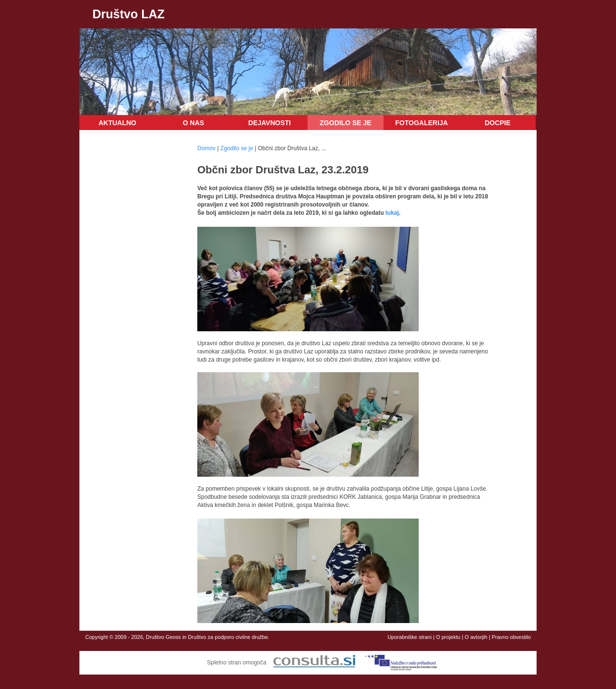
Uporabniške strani (410, 637)
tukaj (392, 213)
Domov (206, 148)
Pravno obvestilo (511, 637)
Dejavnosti (269, 123)
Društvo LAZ (128, 14)
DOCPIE (498, 123)
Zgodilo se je (345, 123)
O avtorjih (476, 637)
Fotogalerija (421, 123)
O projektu (448, 637)
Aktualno (118, 123)
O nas (193, 123)
